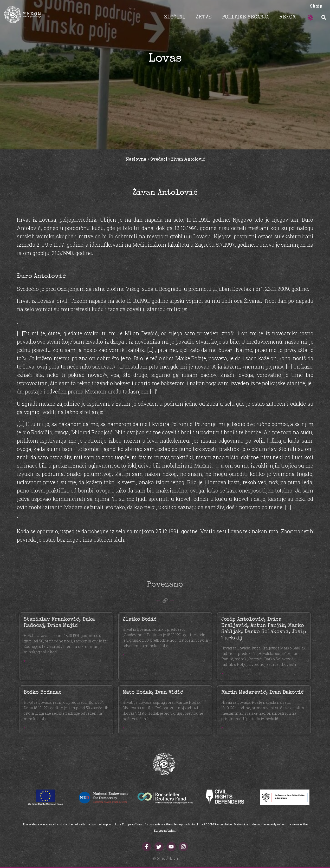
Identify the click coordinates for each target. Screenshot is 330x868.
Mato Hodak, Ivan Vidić (153, 693)
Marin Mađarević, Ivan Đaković (263, 693)
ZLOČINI (175, 17)
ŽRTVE (204, 17)
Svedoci (159, 159)
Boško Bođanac (43, 693)
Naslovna (136, 159)
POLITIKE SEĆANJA (245, 17)
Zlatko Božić (140, 620)
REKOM (288, 17)
